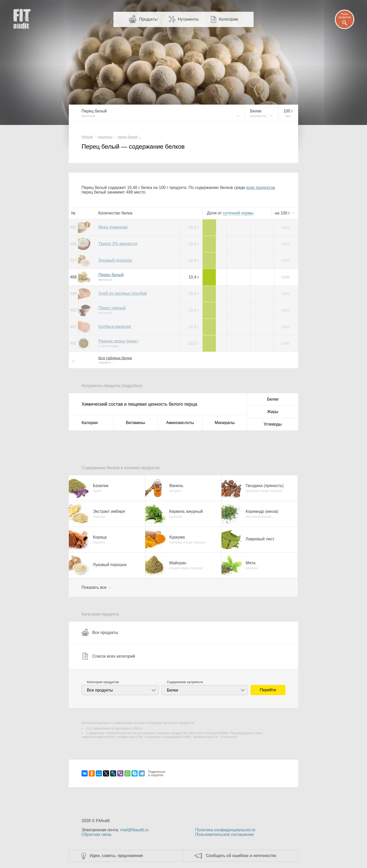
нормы (238, 213)
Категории (228, 19)
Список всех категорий (108, 656)
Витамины (136, 423)
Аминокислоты (180, 423)
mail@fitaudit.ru (134, 830)
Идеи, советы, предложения (116, 856)
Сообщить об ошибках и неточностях (241, 856)
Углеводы (273, 424)
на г (283, 213)
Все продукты (100, 632)
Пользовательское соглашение (224, 834)
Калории (90, 423)
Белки (273, 399)
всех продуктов (260, 188)
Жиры (273, 412)
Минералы (225, 423)
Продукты (148, 19)
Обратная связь (97, 834)
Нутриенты (188, 19)
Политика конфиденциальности (225, 830)
